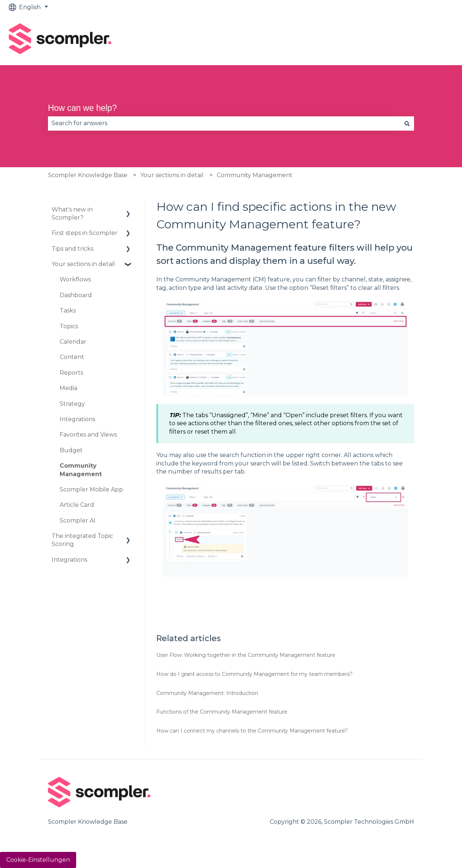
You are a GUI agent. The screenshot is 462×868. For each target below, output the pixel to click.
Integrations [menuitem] (77, 419)
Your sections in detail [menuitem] (83, 264)
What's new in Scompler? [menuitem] (72, 214)
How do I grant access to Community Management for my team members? (254, 674)
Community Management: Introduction (207, 693)
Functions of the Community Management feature (222, 712)
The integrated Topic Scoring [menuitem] (82, 540)
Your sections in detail (172, 175)
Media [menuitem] (68, 388)
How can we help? (82, 108)
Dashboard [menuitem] (76, 295)
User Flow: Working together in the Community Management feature (246, 655)
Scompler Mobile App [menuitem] (91, 489)
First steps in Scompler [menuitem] (85, 233)
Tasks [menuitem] (68, 310)
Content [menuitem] (72, 357)
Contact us (430, 40)
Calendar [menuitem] (73, 342)
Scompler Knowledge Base (88, 175)
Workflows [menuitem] (75, 279)
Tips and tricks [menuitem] (72, 249)
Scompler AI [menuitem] (78, 521)
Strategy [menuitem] (72, 404)
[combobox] (224, 123)
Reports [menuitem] (71, 373)
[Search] (407, 123)
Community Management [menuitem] (81, 470)
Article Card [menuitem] (77, 505)
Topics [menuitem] (69, 326)
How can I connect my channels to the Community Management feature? (252, 731)
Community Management (255, 175)
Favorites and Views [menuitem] (88, 435)
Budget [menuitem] (71, 450)
